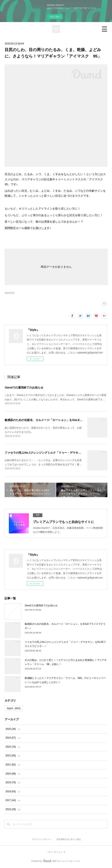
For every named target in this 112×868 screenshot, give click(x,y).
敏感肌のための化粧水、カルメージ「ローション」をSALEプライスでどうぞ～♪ (55, 420)
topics (14, 708)
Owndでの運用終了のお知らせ (24, 388)
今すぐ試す (55, 17)
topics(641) (10, 293)
